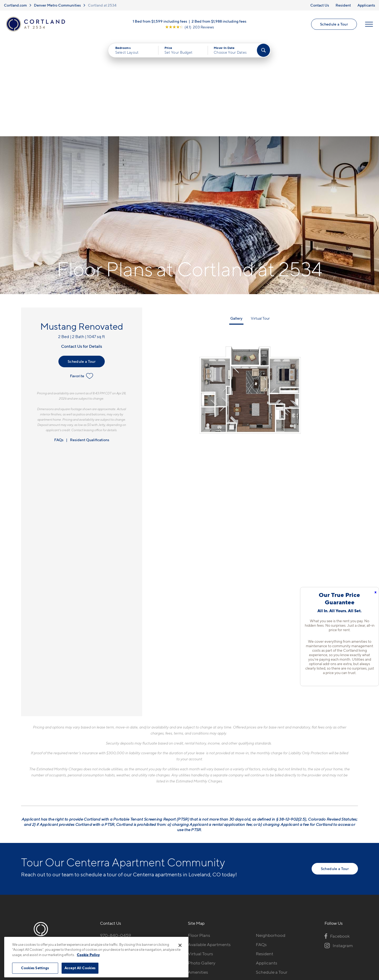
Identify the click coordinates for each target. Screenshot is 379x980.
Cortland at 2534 (102, 5)
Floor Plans (199, 837)
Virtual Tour (260, 220)
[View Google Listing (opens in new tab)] (189, 27)
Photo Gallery (202, 865)
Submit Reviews (188, 934)
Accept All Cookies (80, 968)
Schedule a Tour (334, 24)
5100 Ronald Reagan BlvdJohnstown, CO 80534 (126, 849)
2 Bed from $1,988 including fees (219, 21)
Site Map (213, 934)
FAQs (59, 341)
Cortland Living (203, 883)
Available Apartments (209, 846)
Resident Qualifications (90, 341)
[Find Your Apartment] (263, 51)
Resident (343, 5)
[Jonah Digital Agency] (346, 931)
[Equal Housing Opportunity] (103, 866)
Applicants (366, 5)
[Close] (180, 945)
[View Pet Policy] (144, 866)
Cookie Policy (88, 955)
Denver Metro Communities (57, 5)
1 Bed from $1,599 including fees (160, 21)
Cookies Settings (35, 968)
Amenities (198, 873)
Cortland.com (15, 5)
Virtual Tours (200, 855)
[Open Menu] (369, 24)
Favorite (82, 278)
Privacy (165, 934)
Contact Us (320, 5)
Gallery (236, 220)
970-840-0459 (116, 837)
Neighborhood (271, 837)
